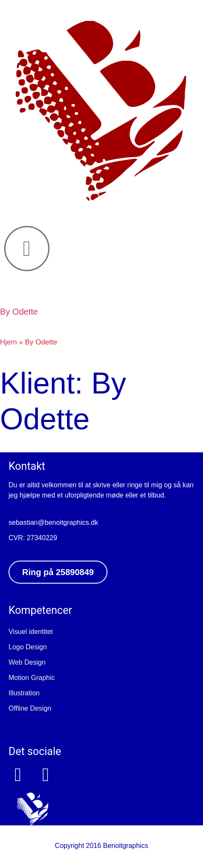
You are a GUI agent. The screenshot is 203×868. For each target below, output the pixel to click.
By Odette (19, 312)
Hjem (9, 342)
